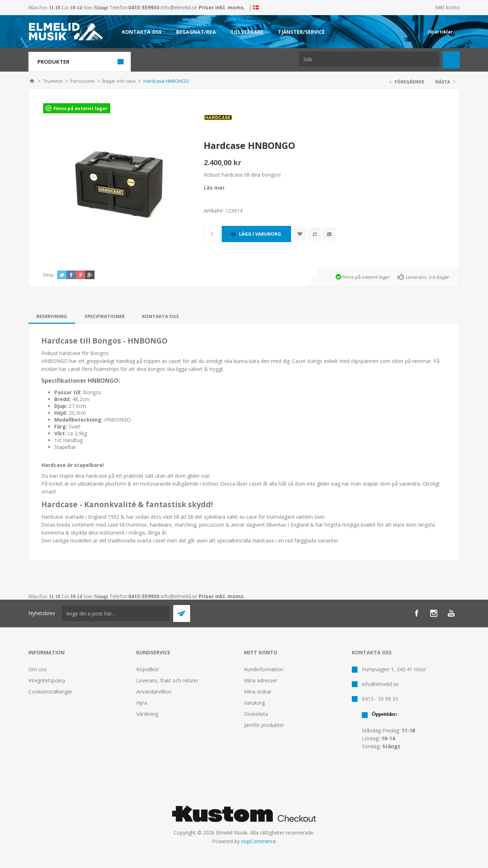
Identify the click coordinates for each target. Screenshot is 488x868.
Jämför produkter (264, 725)
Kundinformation (264, 669)
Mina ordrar (258, 692)
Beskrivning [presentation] (52, 316)
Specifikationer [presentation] (105, 316)
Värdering (147, 714)
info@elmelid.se (179, 7)
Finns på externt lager (80, 108)
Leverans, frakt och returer (167, 680)
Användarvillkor (154, 692)
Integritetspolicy (47, 680)
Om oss (38, 669)
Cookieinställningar (50, 692)
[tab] (52, 316)
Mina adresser (261, 680)
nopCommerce (259, 841)
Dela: (49, 275)
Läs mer (214, 188)
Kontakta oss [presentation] (160, 316)
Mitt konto (447, 7)
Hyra (142, 703)
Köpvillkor (148, 669)
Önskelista (256, 714)
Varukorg (254, 703)
